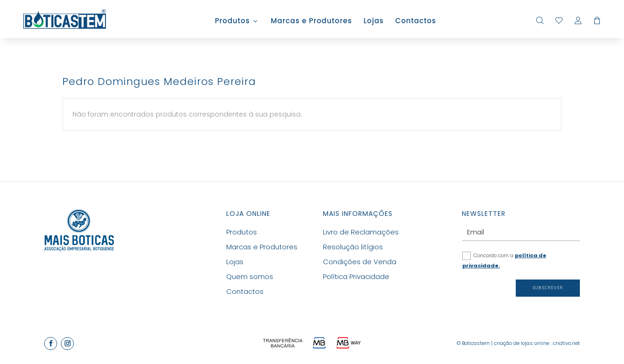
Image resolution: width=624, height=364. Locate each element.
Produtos (232, 22)
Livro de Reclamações (361, 232)
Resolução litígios (353, 247)
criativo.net (566, 343)
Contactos (416, 22)
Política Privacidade (356, 276)
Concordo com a (504, 260)
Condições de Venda (360, 262)
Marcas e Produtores (312, 22)
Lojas (373, 22)
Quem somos (250, 276)
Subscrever (548, 288)
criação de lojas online (522, 343)
